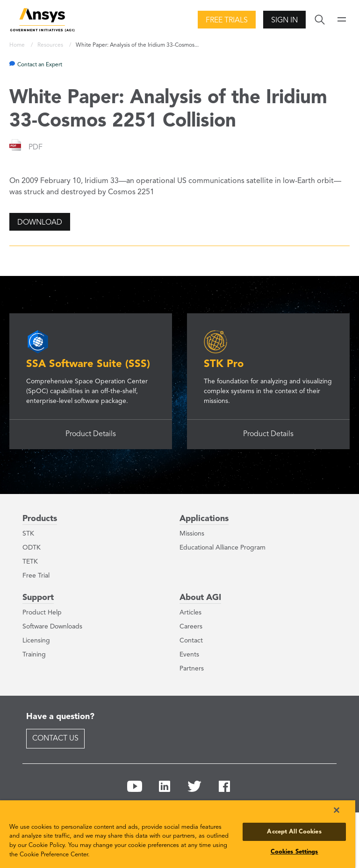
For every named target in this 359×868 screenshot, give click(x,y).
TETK (30, 562)
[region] (178, 834)
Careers (191, 627)
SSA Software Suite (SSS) (88, 364)
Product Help (42, 613)
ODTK (32, 548)
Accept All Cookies (294, 832)
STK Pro (224, 364)
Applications (204, 519)
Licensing (36, 641)
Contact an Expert (40, 65)
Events (189, 655)
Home (18, 45)
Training (34, 655)
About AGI (200, 598)
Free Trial (36, 576)
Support (38, 598)
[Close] (337, 810)
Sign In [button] (284, 21)
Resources (51, 45)
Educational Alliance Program (223, 548)
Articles (190, 613)
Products (40, 519)
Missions (192, 534)
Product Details (91, 434)
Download (40, 223)
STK (28, 534)
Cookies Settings (294, 852)
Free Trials (227, 21)
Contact (191, 641)
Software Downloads (52, 627)
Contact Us (55, 739)
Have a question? (60, 717)
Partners (192, 669)
